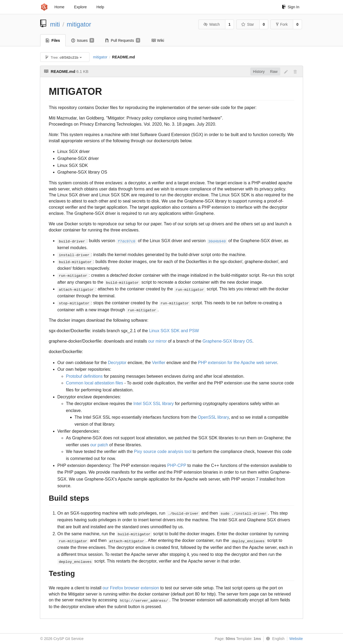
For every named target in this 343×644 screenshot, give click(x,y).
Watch (211, 24)
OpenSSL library (213, 417)
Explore (80, 7)
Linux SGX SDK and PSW (174, 331)
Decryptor (117, 363)
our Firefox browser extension (131, 588)
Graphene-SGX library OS (228, 341)
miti (55, 24)
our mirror (157, 341)
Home (59, 7)
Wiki (158, 40)
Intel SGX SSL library (154, 404)
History (259, 72)
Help (100, 7)
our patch (99, 445)
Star (248, 24)
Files (53, 40)
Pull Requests (123, 40)
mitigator (79, 24)
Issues (83, 40)
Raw (274, 72)
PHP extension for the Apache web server (238, 363)
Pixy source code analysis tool (163, 452)
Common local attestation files (94, 383)
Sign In (291, 7)
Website (296, 639)
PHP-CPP (177, 465)
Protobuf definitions (84, 376)
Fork (282, 24)
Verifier (159, 363)
